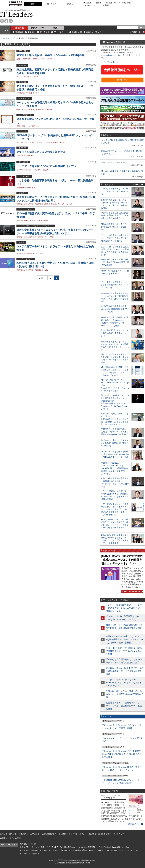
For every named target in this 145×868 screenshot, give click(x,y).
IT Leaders (16, 14)
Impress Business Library (112, 55)
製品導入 (70, 4)
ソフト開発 (108, 3)
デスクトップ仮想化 (25, 254)
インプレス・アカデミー (30, 854)
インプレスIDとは (111, 62)
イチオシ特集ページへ (132, 592)
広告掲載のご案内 (49, 834)
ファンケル (37, 170)
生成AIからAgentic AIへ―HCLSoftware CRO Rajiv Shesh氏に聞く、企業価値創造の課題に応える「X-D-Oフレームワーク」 (114, 468)
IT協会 (19, 188)
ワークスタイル (61, 32)
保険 (38, 93)
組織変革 (40, 270)
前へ (41, 278)
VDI (36, 254)
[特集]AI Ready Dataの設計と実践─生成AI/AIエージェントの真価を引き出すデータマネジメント (122, 560)
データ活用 (45, 32)
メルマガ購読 (34, 834)
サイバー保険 (47, 110)
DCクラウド (51, 4)
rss (11, 21)
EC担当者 (98, 3)
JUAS (26, 220)
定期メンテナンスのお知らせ (114, 162)
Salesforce (26, 59)
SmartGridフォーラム (120, 847)
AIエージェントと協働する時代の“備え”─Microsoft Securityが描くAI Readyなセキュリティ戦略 (115, 454)
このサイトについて (8, 834)
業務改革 (19, 32)
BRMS (41, 237)
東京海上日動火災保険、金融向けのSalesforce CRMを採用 (51, 55)
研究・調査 (126, 3)
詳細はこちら (134, 824)
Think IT (55, 847)
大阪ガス (47, 170)
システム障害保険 (51, 142)
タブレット (25, 77)
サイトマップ (119, 834)
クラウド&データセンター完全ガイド (35, 847)
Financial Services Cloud (42, 59)
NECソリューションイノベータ (29, 142)
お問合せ (4, 838)
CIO (46, 270)
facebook (6, 21)
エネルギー (87, 5)
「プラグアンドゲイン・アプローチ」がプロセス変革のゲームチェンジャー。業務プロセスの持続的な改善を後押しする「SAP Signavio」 (115, 509)
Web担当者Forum (67, 847)
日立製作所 (21, 93)
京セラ (19, 220)
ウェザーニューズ (24, 170)
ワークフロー (50, 237)
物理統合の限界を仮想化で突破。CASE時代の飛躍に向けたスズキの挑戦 (114, 309)
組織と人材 (77, 32)
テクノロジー (37, 28)
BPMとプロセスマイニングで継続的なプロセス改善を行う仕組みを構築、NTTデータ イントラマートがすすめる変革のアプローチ (115, 525)
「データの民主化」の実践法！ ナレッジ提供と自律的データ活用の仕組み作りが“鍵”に (115, 238)
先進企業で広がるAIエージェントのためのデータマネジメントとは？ (115, 333)
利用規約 (22, 834)
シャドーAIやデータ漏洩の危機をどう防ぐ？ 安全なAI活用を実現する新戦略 (115, 262)
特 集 (55, 28)
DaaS (41, 254)
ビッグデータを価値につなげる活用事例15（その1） (47, 166)
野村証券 (20, 155)
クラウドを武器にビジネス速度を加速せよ (41, 152)
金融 (18, 59)
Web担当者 (87, 3)
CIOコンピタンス (94, 32)
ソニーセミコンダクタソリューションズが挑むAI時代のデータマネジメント (115, 285)
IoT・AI (117, 3)
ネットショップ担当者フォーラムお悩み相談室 (68, 850)
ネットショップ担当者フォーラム (33, 850)
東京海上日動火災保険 (31, 110)
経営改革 (32, 188)
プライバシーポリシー (78, 834)
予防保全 (31, 93)
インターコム (37, 77)
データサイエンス (65, 204)
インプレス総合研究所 (86, 847)
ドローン (97, 5)
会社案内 (62, 834)
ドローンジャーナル (130, 850)
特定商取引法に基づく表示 (100, 834)
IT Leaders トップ (7, 38)
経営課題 (19, 28)
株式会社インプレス (28, 844)
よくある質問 (15, 838)
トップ (5, 30)
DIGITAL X (115, 850)
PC (18, 77)
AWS (62, 142)
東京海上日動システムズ (46, 204)
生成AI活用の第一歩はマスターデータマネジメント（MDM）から (115, 191)
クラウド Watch (103, 847)
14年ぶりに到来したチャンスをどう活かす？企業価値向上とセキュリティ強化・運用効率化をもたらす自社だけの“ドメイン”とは (115, 419)
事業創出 (31, 32)
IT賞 (25, 188)
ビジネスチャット (34, 126)
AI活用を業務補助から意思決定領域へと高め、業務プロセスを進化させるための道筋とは (115, 215)
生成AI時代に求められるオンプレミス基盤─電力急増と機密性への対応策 (115, 443)
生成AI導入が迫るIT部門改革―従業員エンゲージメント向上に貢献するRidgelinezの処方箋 (115, 432)
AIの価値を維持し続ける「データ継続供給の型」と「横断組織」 (115, 227)
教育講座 (106, 5)
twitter (2, 21)
